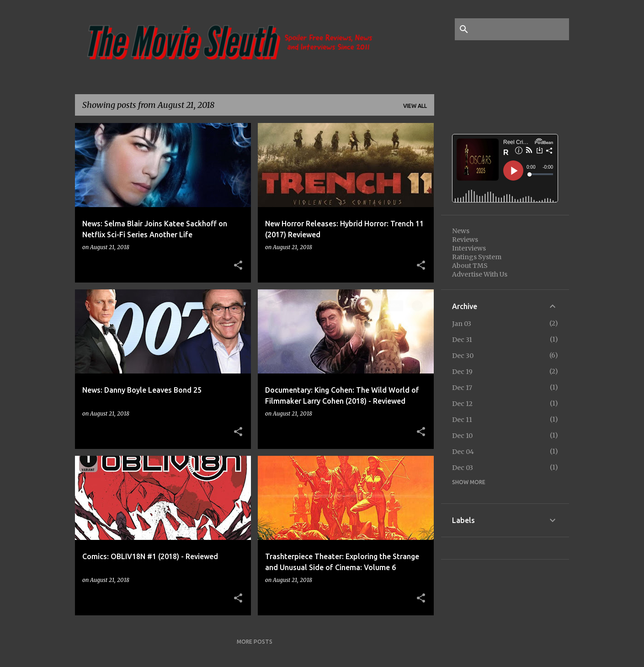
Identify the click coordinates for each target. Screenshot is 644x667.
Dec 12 (462, 404)
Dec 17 (462, 388)
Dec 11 (462, 420)
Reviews (465, 240)
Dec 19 (462, 372)
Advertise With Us (480, 274)
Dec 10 (462, 436)
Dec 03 (463, 468)
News (461, 231)
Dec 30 (463, 356)
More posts (255, 642)
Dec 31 (462, 340)
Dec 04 (463, 452)
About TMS (470, 266)
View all (415, 106)
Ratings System (477, 257)
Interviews (469, 248)
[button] (238, 266)
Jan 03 (462, 324)
